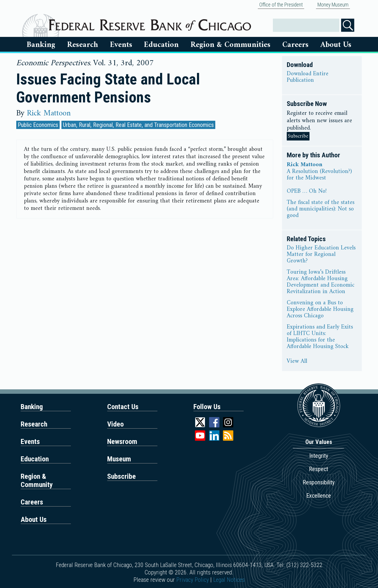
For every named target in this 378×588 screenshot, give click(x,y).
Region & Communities (230, 45)
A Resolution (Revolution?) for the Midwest (319, 175)
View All (297, 362)
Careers (295, 45)
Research (83, 45)
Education (161, 45)
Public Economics (38, 125)
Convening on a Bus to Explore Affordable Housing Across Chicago (320, 310)
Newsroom (122, 442)
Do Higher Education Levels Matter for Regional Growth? (321, 255)
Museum (119, 459)
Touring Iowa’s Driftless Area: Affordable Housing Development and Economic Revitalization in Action (321, 282)
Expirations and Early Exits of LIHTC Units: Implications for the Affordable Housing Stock (320, 337)
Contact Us (123, 407)
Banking (41, 45)
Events (121, 45)
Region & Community (37, 481)
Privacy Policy (193, 580)
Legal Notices (229, 580)
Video (115, 424)
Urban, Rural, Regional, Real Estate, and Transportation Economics (138, 125)
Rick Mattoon (49, 113)
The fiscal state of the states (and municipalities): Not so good (321, 209)
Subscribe (298, 136)
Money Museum (333, 5)
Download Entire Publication (308, 77)
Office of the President (281, 5)
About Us (336, 45)
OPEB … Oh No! (307, 192)
